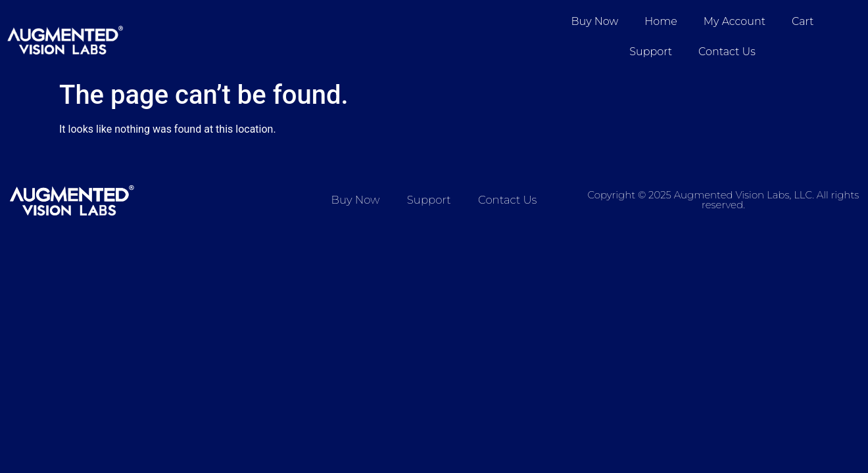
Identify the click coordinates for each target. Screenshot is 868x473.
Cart (803, 21)
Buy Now (595, 21)
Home (661, 21)
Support (651, 52)
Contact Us (727, 52)
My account (735, 21)
